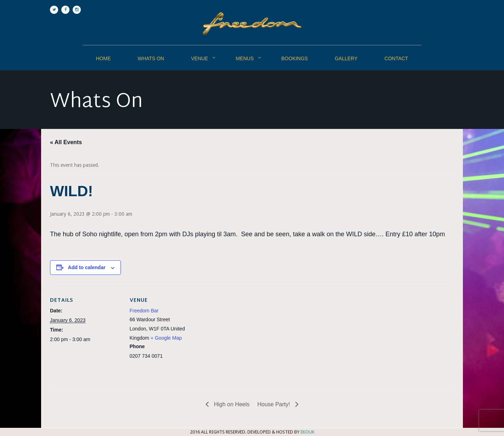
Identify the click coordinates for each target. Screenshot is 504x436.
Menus (245, 58)
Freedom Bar (144, 311)
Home (103, 58)
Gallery (346, 58)
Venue (200, 58)
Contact (396, 58)
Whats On (151, 58)
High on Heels (231, 404)
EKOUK (307, 432)
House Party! (275, 404)
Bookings (295, 58)
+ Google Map (166, 338)
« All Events (66, 142)
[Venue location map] (247, 335)
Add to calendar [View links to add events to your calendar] (87, 267)
